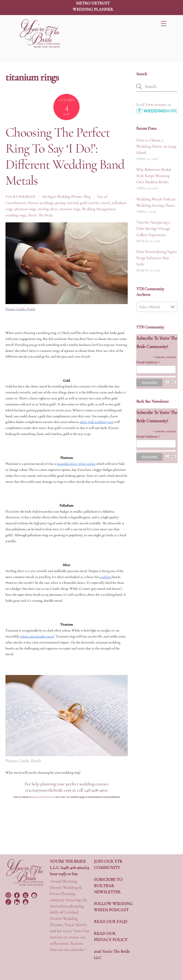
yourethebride (20, 197)
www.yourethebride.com (43, 797)
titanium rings (70, 209)
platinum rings (25, 209)
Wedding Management (99, 209)
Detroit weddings (41, 203)
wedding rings (16, 215)
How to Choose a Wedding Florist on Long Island (156, 146)
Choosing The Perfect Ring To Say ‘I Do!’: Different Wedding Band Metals (65, 156)
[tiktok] (9, 901)
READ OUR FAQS (111, 921)
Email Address (148, 362)
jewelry (94, 203)
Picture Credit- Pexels (20, 309)
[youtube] (26, 901)
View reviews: (156, 104)
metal (105, 203)
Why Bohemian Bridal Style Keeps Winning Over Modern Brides (154, 176)
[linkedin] (17, 901)
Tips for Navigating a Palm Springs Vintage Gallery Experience (153, 228)
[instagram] (9, 895)
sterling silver (48, 209)
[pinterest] (35, 895)
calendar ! (78, 949)
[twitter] (26, 895)
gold (84, 203)
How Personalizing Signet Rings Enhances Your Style (157, 258)
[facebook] (17, 895)
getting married (67, 203)
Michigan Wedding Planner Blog (66, 197)
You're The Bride (41, 215)
